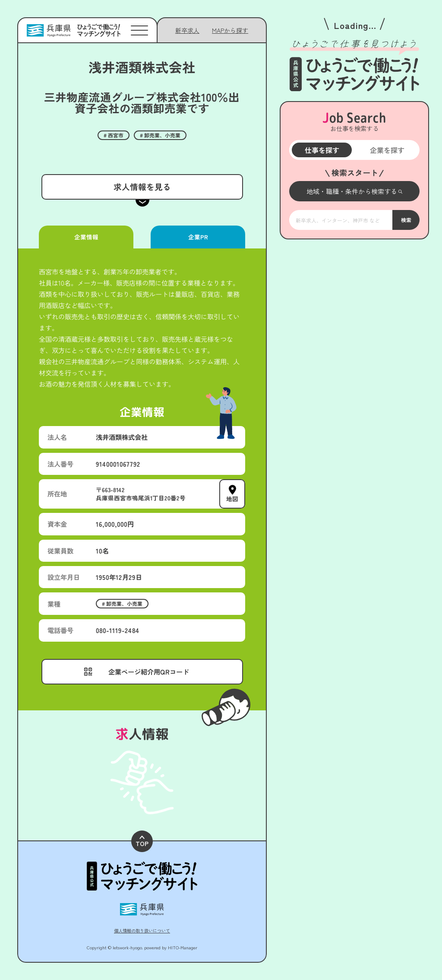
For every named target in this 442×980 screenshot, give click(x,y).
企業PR (198, 237)
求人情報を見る (142, 186)
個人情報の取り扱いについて (142, 931)
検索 (406, 220)
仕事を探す (322, 150)
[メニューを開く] (354, 191)
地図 (232, 499)
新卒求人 (187, 30)
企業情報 (86, 237)
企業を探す (387, 150)
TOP (142, 842)
